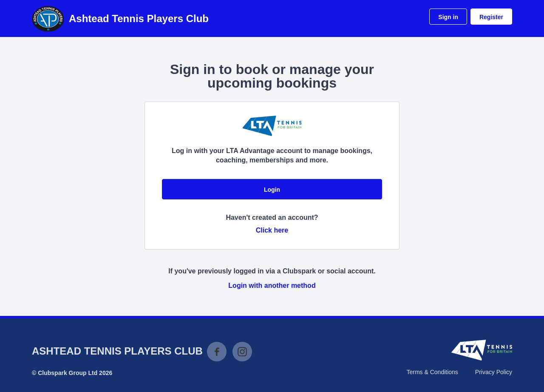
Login (272, 190)
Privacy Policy (494, 372)
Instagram (242, 352)
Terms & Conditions (432, 372)
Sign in (448, 17)
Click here (272, 230)
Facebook (217, 352)
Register (491, 17)
